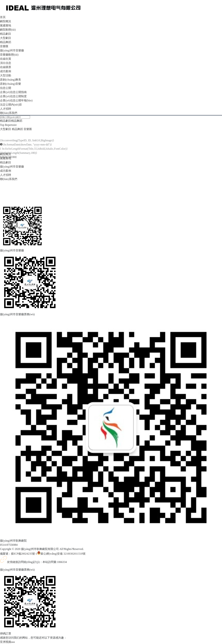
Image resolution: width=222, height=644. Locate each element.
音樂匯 (4, 46)
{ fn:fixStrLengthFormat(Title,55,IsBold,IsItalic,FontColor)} (34, 153)
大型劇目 (6, 38)
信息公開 (6, 88)
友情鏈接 (9, 562)
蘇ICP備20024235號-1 (24, 554)
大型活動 (6, 75)
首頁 (3, 17)
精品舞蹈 (6, 42)
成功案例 (6, 71)
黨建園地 (6, 25)
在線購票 (6, 67)
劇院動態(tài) (8, 30)
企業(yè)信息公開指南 (13, 92)
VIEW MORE (8, 162)
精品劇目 (6, 34)
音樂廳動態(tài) (9, 55)
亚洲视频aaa (7, 642)
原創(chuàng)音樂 (10, 84)
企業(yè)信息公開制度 (13, 96)
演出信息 (6, 63)
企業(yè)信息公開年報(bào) (16, 100)
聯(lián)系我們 (9, 113)
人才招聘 (6, 109)
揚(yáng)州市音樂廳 (12, 50)
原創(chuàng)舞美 (10, 80)
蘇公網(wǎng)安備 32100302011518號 (61, 554)
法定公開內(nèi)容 (11, 105)
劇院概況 (6, 21)
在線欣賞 (6, 59)
